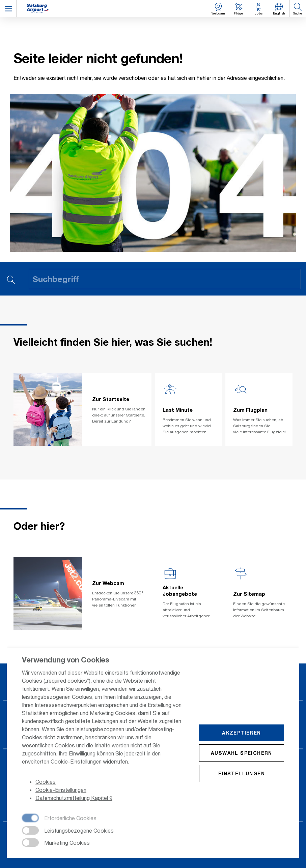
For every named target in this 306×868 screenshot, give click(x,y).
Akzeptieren (241, 733)
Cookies (46, 782)
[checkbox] (59, 819)
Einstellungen (242, 774)
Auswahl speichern (242, 753)
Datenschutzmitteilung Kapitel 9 (74, 798)
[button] (8, 8)
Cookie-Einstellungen (76, 762)
